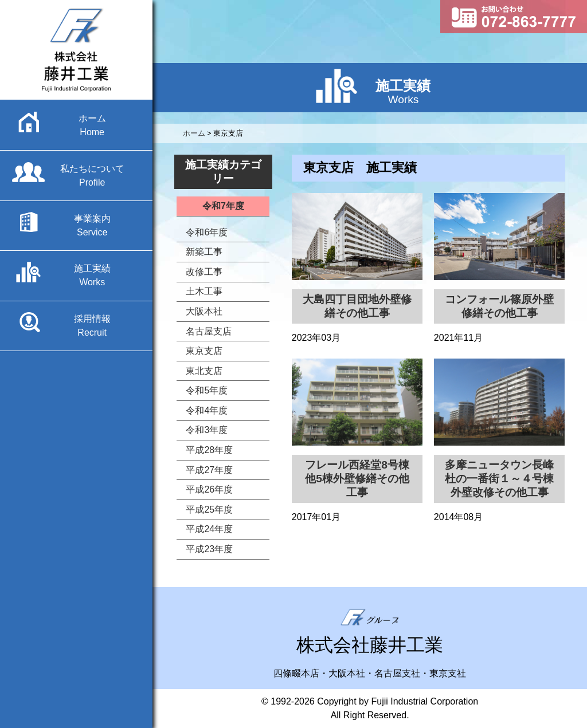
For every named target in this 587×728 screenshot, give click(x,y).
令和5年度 (207, 390)
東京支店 (204, 351)
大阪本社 (204, 311)
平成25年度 (209, 509)
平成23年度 (209, 549)
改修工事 (204, 272)
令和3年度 (207, 430)
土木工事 (204, 291)
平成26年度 (209, 489)
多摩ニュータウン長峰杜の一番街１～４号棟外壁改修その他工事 (499, 479)
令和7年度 (223, 206)
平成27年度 (209, 470)
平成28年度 (209, 450)
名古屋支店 (209, 331)
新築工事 (204, 252)
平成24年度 (209, 529)
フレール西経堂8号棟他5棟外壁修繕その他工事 (357, 479)
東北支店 (204, 371)
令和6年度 (207, 232)
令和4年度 (207, 410)
